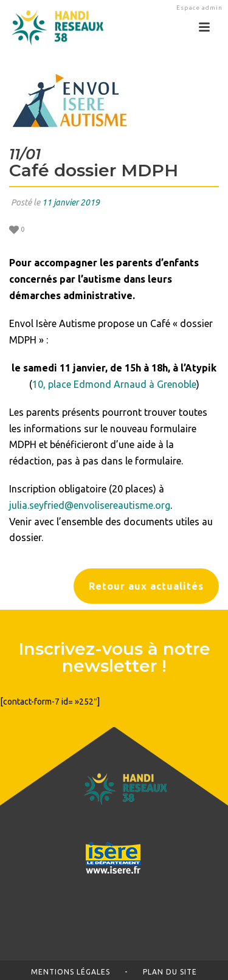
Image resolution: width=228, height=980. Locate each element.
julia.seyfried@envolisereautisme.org (90, 505)
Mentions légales (71, 972)
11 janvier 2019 (71, 202)
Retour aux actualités (146, 586)
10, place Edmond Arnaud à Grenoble (114, 384)
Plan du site (170, 972)
